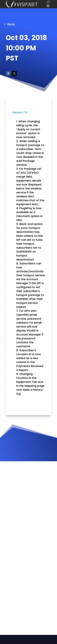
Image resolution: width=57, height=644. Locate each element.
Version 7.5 (20, 112)
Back (11, 24)
